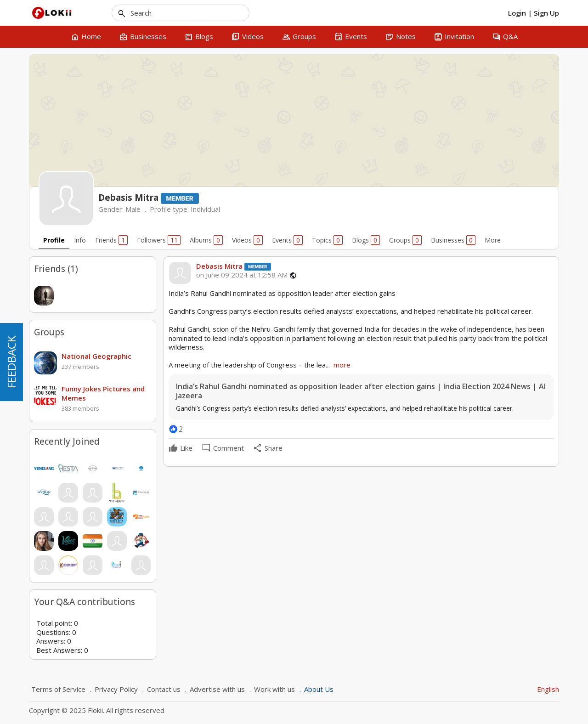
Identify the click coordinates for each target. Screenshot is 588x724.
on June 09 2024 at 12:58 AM (242, 275)
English (548, 689)
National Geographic (96, 356)
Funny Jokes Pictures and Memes (103, 393)
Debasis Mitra (219, 266)
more (342, 365)
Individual (205, 209)
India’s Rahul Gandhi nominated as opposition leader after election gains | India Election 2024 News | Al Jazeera (361, 391)
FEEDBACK (11, 362)
